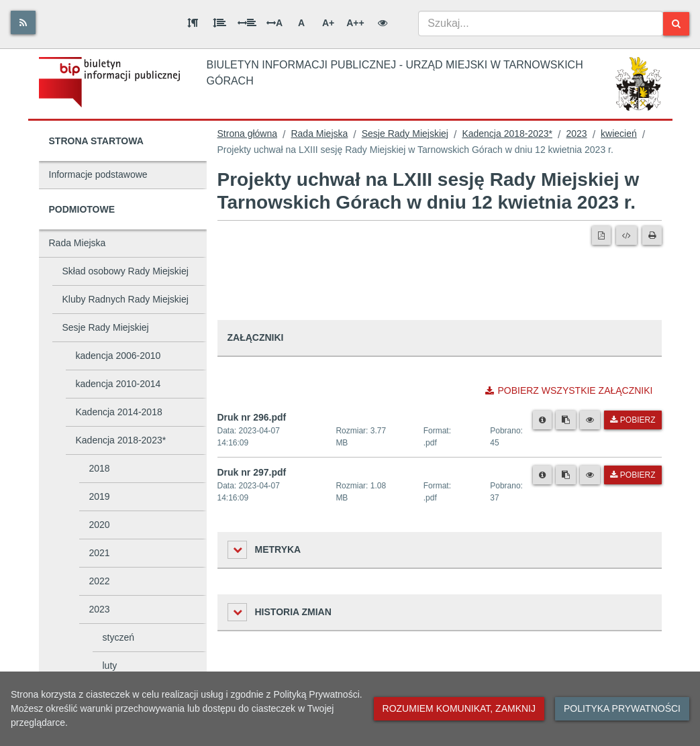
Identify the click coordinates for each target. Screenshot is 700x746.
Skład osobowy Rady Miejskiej (126, 271)
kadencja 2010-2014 (118, 384)
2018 (100, 468)
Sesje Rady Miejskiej (106, 327)
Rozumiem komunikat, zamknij (459, 708)
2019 (100, 496)
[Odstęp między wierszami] (219, 23)
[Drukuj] (652, 235)
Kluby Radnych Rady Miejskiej (126, 299)
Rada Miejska (78, 243)
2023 (100, 609)
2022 (100, 581)
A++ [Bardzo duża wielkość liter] (355, 23)
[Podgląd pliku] (590, 420)
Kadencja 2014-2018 (119, 412)
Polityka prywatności (622, 708)
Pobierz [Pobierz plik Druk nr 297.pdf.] (633, 475)
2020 (100, 525)
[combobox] (541, 23)
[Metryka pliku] (542, 420)
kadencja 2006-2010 (118, 356)
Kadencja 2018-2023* (121, 440)
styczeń (118, 637)
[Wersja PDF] (601, 235)
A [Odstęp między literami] (274, 23)
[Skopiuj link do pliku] (566, 420)
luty (110, 665)
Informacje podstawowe (98, 174)
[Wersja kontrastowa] (383, 23)
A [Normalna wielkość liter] (301, 23)
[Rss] (23, 22)
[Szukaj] (676, 24)
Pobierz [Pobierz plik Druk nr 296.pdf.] (633, 420)
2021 (100, 553)
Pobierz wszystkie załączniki (569, 390)
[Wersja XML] (627, 235)
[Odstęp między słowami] (247, 23)
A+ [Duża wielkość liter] (328, 23)
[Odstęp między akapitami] (193, 23)
